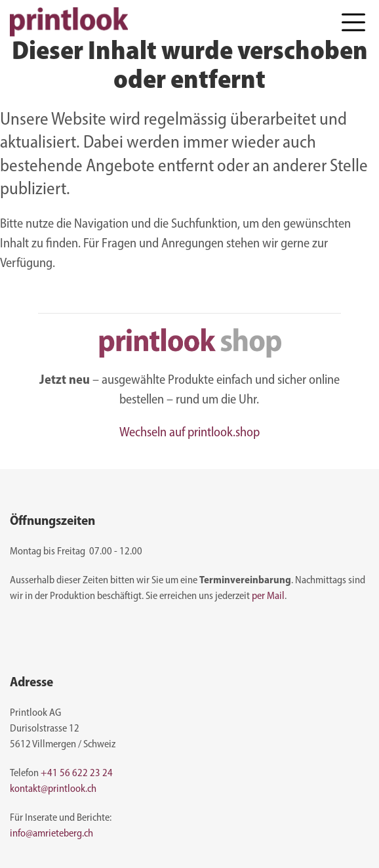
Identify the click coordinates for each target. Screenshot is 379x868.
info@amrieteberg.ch (51, 834)
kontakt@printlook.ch (53, 789)
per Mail (268, 596)
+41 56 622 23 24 (77, 774)
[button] (353, 22)
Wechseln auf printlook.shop (190, 433)
